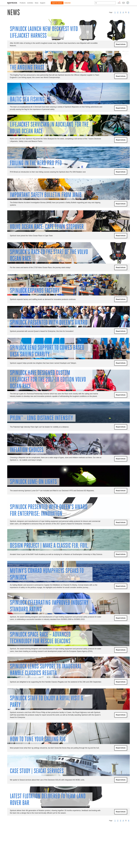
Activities (30, 3)
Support (43, 3)
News (37, 3)
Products (23, 3)
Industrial (67, 3)
